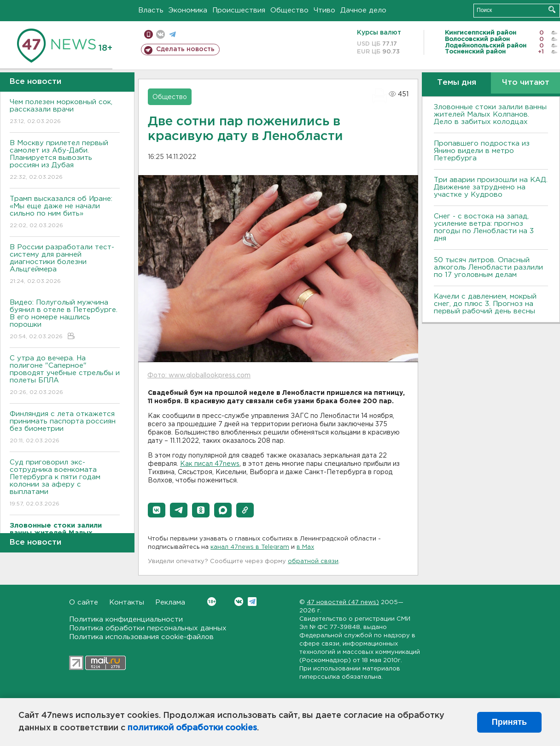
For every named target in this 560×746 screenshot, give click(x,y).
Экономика (188, 10)
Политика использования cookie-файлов (141, 637)
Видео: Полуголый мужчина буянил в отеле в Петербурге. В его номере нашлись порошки (65, 320)
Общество (289, 10)
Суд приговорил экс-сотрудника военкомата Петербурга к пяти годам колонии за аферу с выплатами (65, 484)
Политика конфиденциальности (126, 620)
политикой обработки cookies (192, 728)
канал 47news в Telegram (250, 547)
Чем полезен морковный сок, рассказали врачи (65, 112)
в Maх (305, 547)
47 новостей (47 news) (343, 602)
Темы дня (457, 83)
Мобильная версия (149, 34)
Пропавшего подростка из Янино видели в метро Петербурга (482, 151)
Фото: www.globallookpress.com (199, 376)
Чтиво (324, 10)
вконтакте (160, 34)
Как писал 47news (210, 464)
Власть (151, 10)
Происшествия (239, 10)
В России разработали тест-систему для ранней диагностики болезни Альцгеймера (65, 265)
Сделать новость (185, 49)
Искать (552, 9)
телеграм (172, 34)
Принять (509, 722)
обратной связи (313, 561)
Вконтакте (212, 602)
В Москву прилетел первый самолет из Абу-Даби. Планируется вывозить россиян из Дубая (65, 161)
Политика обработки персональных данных (148, 628)
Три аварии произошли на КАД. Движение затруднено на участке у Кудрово (491, 187)
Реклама (170, 602)
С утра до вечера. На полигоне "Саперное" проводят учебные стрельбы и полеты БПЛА (65, 376)
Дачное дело (363, 10)
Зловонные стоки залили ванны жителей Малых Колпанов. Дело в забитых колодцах (490, 115)
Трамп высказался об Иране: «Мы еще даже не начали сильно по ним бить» (65, 213)
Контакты (127, 602)
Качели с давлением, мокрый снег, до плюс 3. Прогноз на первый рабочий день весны (485, 304)
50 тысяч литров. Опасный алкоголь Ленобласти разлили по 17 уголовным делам (488, 267)
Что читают (526, 83)
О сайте (84, 602)
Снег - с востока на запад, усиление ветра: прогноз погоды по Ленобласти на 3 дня (484, 227)
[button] (157, 510)
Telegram (252, 602)
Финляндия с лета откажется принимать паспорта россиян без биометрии (65, 428)
